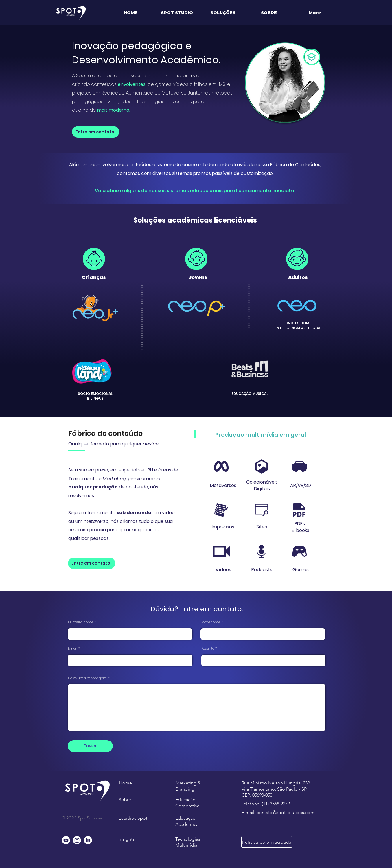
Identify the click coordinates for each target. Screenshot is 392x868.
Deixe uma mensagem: (88, 678)
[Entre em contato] (96, 132)
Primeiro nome (81, 622)
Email (73, 649)
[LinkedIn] (88, 840)
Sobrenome (211, 622)
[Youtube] (66, 840)
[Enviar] (90, 746)
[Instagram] (77, 840)
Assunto (208, 649)
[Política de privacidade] (267, 842)
